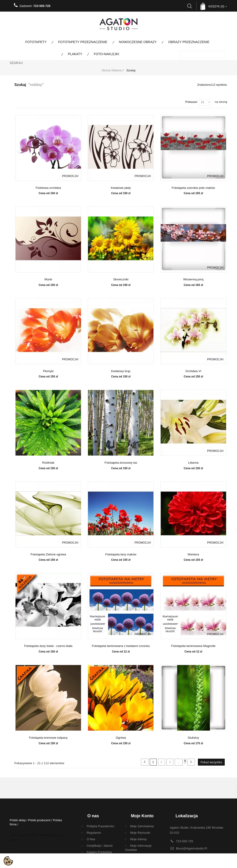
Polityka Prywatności (100, 826)
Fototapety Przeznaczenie (83, 42)
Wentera (193, 554)
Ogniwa (121, 738)
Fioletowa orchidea (48, 188)
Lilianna (193, 463)
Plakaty (75, 54)
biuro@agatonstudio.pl (192, 847)
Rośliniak (48, 463)
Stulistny (193, 738)
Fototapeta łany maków (121, 554)
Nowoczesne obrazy (138, 42)
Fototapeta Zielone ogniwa (48, 554)
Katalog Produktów (99, 852)
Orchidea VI (193, 371)
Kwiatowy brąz (121, 371)
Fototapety (36, 42)
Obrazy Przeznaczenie (189, 42)
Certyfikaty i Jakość (100, 846)
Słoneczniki (121, 279)
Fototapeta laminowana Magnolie (193, 646)
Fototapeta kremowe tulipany (48, 738)
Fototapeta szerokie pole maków (193, 188)
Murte (48, 279)
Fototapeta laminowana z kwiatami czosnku (121, 646)
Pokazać (191, 102)
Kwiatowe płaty (121, 188)
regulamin (94, 833)
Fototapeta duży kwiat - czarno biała (48, 646)
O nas (91, 839)
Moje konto (142, 816)
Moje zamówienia (142, 826)
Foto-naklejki (106, 54)
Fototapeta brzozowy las (121, 463)
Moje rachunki (140, 833)
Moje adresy (138, 839)
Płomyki (48, 371)
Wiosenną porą (193, 279)
